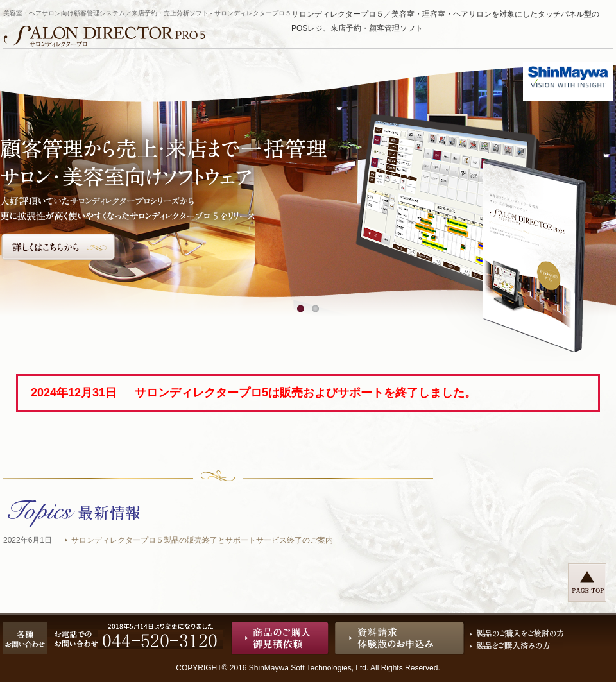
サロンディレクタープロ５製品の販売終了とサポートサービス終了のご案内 (202, 540)
